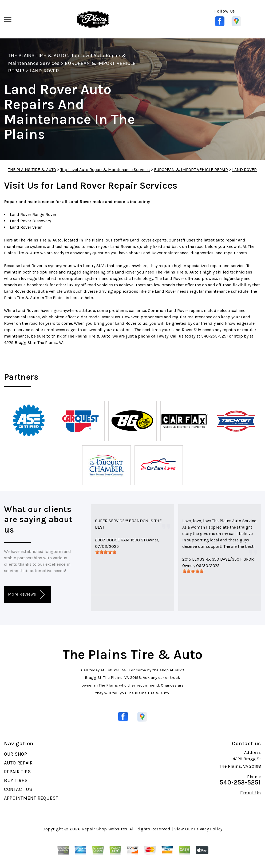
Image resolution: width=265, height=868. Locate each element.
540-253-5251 (215, 336)
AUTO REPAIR (18, 763)
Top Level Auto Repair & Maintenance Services (105, 170)
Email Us (251, 793)
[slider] (106, 552)
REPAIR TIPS (17, 772)
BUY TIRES (16, 780)
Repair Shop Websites (104, 829)
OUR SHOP (16, 754)
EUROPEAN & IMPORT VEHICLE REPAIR (191, 170)
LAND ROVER (44, 71)
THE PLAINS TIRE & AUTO (37, 56)
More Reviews (26, 595)
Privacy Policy (208, 829)
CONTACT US (18, 789)
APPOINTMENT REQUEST (31, 798)
